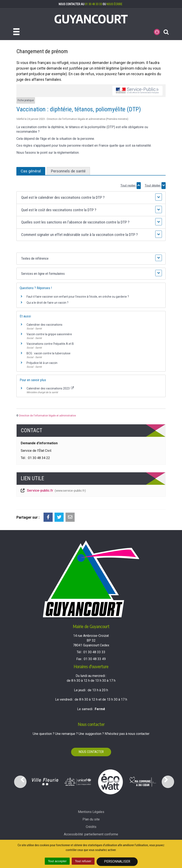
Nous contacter (91, 752)
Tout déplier (155, 186)
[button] (91, 198)
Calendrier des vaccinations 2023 (50, 388)
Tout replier (131, 186)
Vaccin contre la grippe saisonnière (49, 334)
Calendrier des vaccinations (44, 325)
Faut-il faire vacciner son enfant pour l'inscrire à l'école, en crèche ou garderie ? (78, 297)
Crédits (91, 827)
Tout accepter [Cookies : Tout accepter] (57, 861)
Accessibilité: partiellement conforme (91, 834)
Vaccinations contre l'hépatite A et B (50, 344)
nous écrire (114, 4)
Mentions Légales (91, 812)
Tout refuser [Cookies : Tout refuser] (83, 861)
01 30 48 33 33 (93, 4)
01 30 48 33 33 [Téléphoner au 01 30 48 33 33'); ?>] (94, 652)
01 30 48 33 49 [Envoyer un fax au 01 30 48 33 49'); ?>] (95, 659)
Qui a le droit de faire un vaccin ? (47, 303)
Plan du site (91, 819)
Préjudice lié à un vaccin (42, 363)
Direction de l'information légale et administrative (47, 416)
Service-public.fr (53, 491)
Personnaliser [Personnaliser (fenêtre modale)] (117, 861)
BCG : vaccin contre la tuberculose (49, 353)
